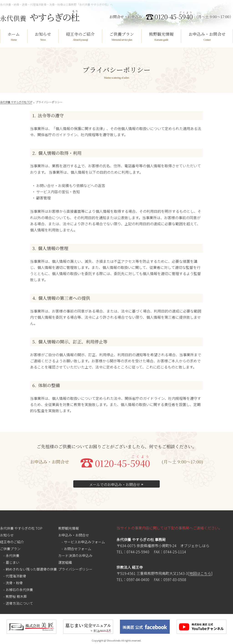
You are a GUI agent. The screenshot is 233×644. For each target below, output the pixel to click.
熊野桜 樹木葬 (16, 596)
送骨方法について (19, 603)
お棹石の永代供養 (19, 590)
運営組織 (65, 562)
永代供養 (13, 555)
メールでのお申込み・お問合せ (116, 484)
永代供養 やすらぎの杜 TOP (21, 528)
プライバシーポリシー (75, 569)
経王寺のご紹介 (80, 34)
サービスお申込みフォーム (84, 542)
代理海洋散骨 (16, 576)
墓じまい (13, 562)
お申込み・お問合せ (207, 34)
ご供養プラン (122, 34)
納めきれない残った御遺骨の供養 (31, 569)
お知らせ (43, 34)
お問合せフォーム (78, 549)
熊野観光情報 (161, 34)
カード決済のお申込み (75, 555)
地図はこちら (200, 574)
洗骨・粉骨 (14, 583)
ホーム (14, 34)
